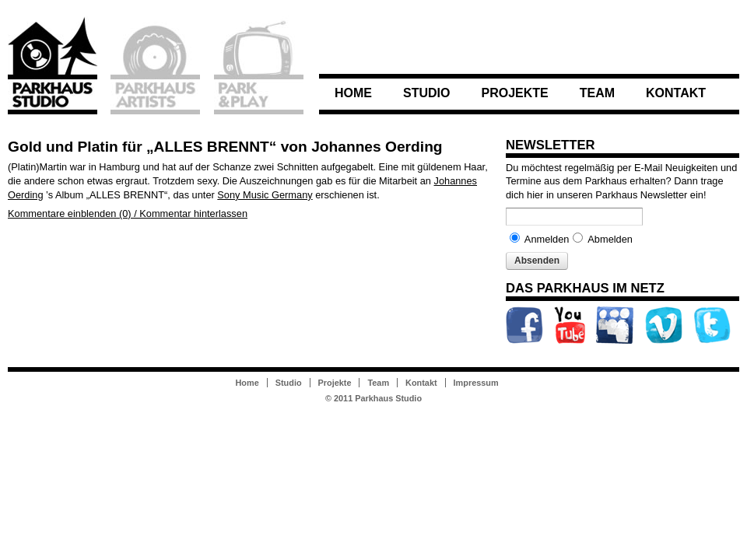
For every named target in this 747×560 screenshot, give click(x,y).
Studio (426, 93)
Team (597, 93)
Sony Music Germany (265, 195)
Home (353, 93)
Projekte (514, 93)
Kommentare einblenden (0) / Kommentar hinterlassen (128, 213)
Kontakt (676, 93)
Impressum (476, 383)
